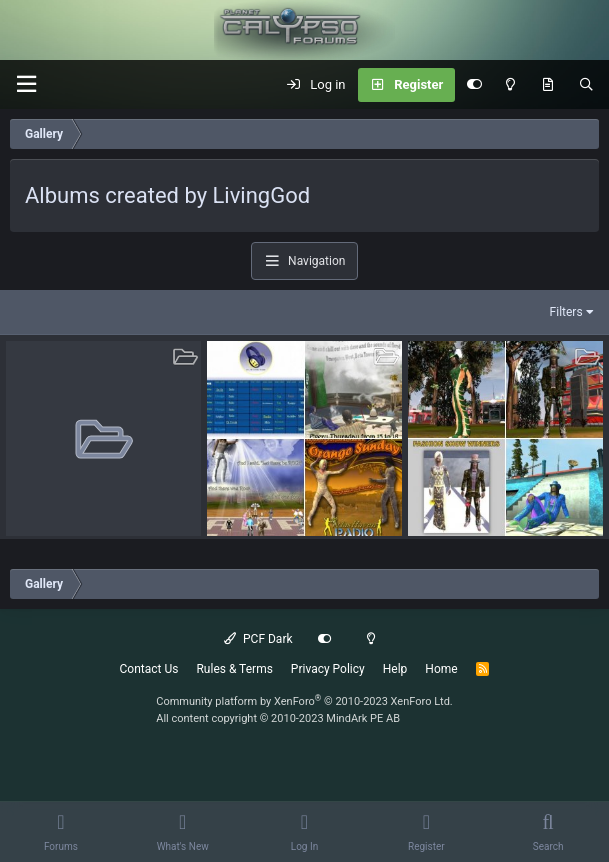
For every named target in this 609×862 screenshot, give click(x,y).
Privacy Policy (328, 669)
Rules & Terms (234, 669)
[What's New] (547, 85)
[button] (26, 84)
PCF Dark (258, 639)
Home (441, 669)
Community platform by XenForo (304, 701)
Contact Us (149, 669)
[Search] (586, 85)
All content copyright (278, 718)
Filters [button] (566, 312)
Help (395, 669)
